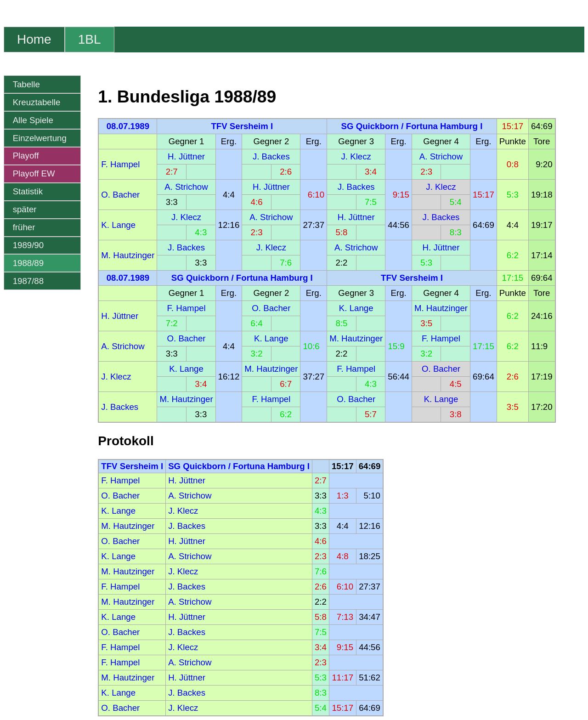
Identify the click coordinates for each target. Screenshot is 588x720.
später (25, 209)
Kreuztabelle (37, 102)
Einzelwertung (40, 138)
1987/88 (28, 281)
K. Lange (118, 225)
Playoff (26, 156)
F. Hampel (120, 164)
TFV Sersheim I (242, 126)
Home (34, 39)
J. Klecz (356, 156)
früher (24, 227)
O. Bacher (120, 195)
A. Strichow (441, 156)
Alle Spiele (33, 120)
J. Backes (271, 156)
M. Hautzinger (128, 255)
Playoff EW (34, 173)
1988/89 (28, 263)
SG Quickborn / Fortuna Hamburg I (412, 126)
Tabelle (26, 84)
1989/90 (28, 245)
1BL (90, 39)
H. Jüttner (186, 156)
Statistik (28, 191)
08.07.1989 (128, 126)
